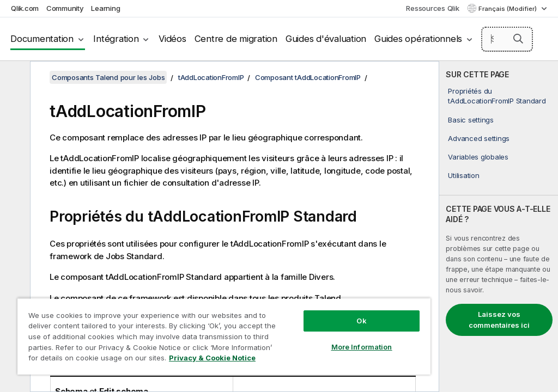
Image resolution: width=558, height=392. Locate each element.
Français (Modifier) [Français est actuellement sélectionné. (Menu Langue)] (508, 9)
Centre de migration (236, 39)
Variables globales (478, 157)
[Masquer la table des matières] (14, 78)
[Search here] (507, 39)
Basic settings (471, 120)
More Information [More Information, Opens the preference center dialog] (362, 347)
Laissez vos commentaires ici (499, 320)
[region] (224, 336)
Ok (361, 321)
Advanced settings (479, 138)
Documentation (42, 39)
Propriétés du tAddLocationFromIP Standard (497, 96)
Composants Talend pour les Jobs (108, 77)
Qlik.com (25, 8)
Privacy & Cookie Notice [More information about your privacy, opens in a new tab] (212, 358)
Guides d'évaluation (326, 39)
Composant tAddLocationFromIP (308, 77)
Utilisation (463, 175)
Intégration (116, 39)
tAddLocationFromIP (211, 77)
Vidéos (172, 39)
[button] (518, 39)
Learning (105, 8)
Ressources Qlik (432, 8)
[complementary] (499, 226)
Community (65, 8)
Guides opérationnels (418, 39)
